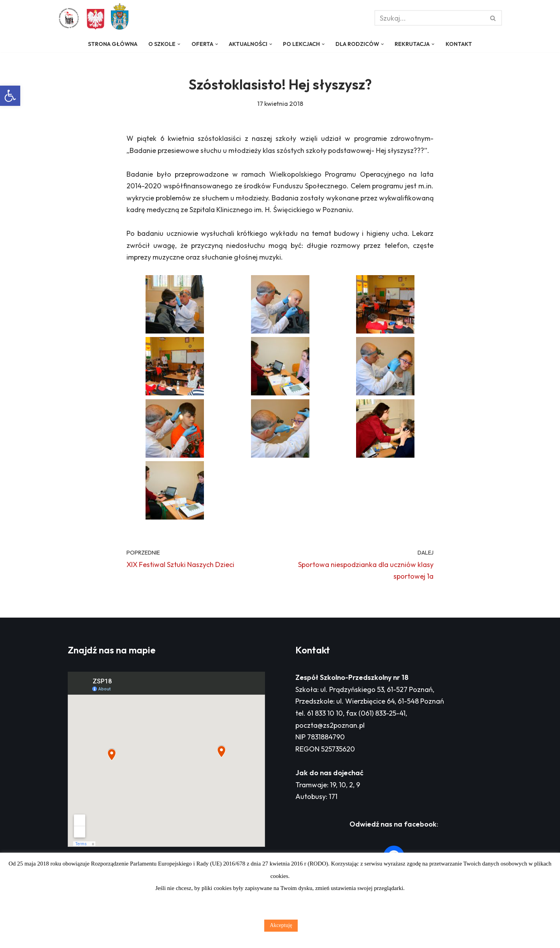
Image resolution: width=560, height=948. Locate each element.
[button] (10, 96)
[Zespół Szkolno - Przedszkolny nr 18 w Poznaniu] (71, 18)
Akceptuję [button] (281, 925)
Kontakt (459, 44)
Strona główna (113, 44)
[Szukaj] (429, 18)
